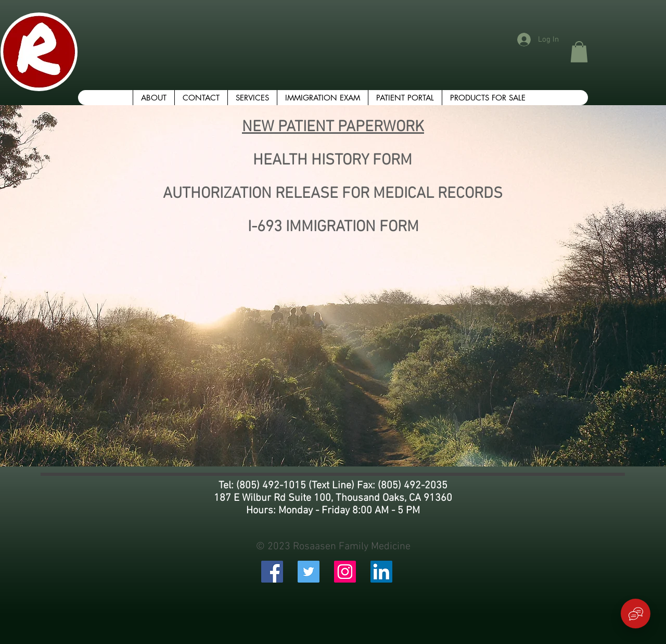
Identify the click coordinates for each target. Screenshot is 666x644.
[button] (579, 52)
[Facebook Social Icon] (272, 572)
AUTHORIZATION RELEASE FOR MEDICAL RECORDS (333, 194)
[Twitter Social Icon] (309, 572)
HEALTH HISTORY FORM (332, 161)
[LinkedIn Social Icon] (381, 572)
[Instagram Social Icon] (345, 572)
